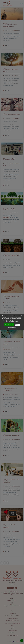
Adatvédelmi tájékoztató (12, 328)
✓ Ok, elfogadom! (9, 325)
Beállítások (17, 325)
